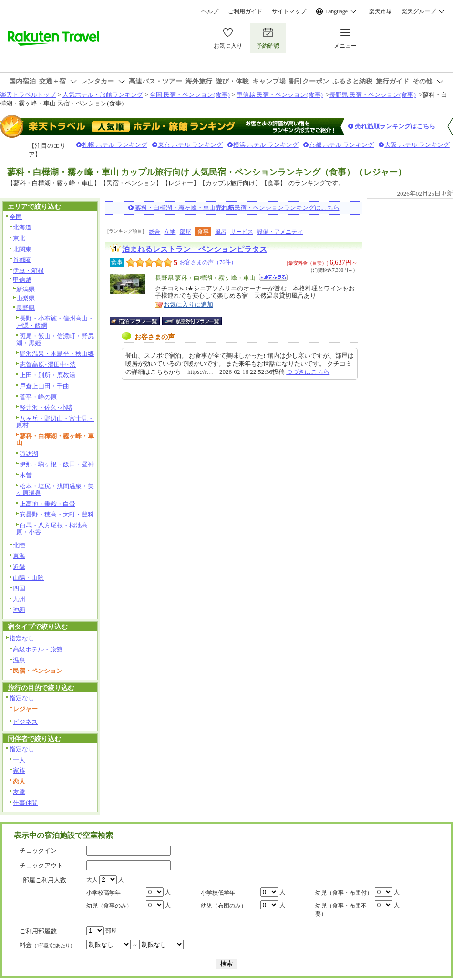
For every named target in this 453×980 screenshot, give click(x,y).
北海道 (22, 227)
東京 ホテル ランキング (190, 145)
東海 (19, 556)
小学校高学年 (103, 893)
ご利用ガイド (245, 11)
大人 (92, 880)
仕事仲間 (25, 803)
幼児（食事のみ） (109, 906)
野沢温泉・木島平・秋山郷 (57, 354)
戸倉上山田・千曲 (44, 386)
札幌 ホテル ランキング (115, 145)
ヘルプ (210, 11)
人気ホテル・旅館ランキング (103, 95)
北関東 (22, 249)
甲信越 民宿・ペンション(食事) (280, 95)
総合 (154, 232)
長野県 (26, 308)
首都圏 (22, 260)
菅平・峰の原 (38, 397)
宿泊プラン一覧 (139, 321)
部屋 (185, 232)
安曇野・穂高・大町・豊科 (57, 514)
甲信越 (22, 280)
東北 (19, 238)
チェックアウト (41, 865)
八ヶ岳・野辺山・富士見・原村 (55, 422)
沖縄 (19, 610)
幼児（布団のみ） (224, 906)
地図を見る (273, 277)
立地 (170, 232)
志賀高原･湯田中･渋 (48, 365)
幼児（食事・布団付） (344, 893)
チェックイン (38, 851)
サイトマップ (289, 11)
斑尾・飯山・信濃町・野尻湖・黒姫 (55, 340)
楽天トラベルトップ (28, 95)
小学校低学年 (218, 893)
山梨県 (26, 298)
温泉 (19, 660)
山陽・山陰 (28, 578)
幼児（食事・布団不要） (341, 910)
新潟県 (26, 289)
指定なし (22, 638)
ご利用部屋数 (38, 931)
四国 (19, 588)
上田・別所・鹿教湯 (47, 375)
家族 (19, 770)
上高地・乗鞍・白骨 (47, 504)
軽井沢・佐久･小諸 (46, 407)
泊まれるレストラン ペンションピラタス (195, 249)
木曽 (26, 475)
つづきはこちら (308, 372)
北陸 (19, 545)
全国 (16, 217)
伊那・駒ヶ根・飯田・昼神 (57, 464)
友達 (19, 792)
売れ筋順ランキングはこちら (395, 126)
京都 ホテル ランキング (342, 145)
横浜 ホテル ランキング (266, 145)
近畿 (19, 567)
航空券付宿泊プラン (192, 321)
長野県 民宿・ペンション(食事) (373, 95)
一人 (19, 760)
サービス (242, 232)
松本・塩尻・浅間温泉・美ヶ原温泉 (55, 490)
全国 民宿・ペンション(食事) (190, 95)
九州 (19, 599)
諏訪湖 (29, 454)
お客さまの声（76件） (208, 262)
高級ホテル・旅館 (38, 649)
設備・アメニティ (280, 232)
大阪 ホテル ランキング (417, 145)
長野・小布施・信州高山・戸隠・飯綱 (55, 322)
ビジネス (25, 722)
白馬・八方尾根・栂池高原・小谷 (52, 529)
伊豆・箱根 (28, 271)
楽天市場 (381, 11)
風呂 (221, 232)
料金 (47, 945)
